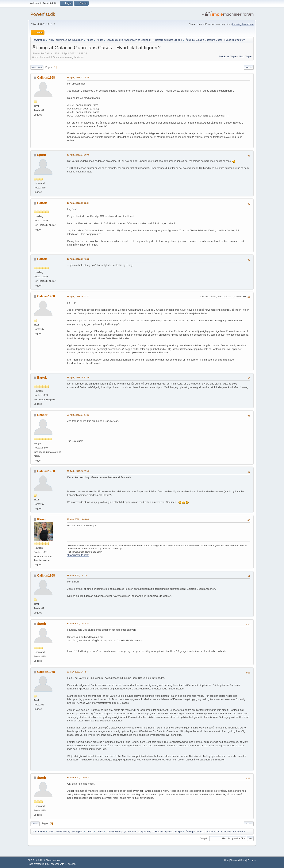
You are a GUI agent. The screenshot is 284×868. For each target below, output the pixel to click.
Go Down (37, 67)
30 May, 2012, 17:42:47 (78, 672)
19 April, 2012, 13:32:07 (78, 203)
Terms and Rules (238, 860)
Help (226, 860)
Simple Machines (54, 860)
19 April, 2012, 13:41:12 (78, 259)
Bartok (42, 203)
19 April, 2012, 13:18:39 (78, 77)
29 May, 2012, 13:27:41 (78, 575)
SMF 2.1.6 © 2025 (36, 860)
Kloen (41, 519)
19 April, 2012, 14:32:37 (78, 296)
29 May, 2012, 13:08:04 (78, 519)
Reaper (42, 415)
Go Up (35, 824)
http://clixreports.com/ (78, 555)
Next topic (245, 56)
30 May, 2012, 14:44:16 (78, 624)
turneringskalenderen (243, 24)
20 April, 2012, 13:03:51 (78, 415)
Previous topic (228, 56)
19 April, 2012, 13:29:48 (78, 155)
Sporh (41, 155)
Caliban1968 (46, 78)
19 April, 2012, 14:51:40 (78, 377)
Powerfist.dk (43, 14)
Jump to (204, 838)
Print (249, 67)
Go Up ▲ (252, 860)
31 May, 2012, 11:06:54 (78, 778)
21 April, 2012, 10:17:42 (78, 471)
